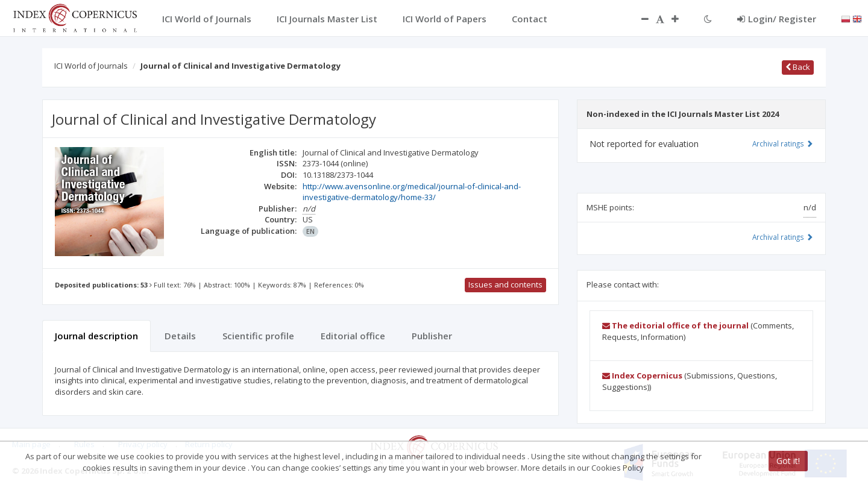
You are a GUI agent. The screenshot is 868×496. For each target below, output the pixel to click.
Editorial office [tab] (353, 336)
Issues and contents (505, 284)
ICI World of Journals (91, 66)
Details (180, 336)
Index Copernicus (642, 375)
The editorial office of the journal (675, 325)
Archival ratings (783, 143)
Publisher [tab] (432, 336)
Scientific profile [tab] (258, 336)
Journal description (96, 336)
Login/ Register (777, 19)
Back (798, 67)
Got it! (788, 461)
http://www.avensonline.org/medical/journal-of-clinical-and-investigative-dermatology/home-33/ (412, 192)
